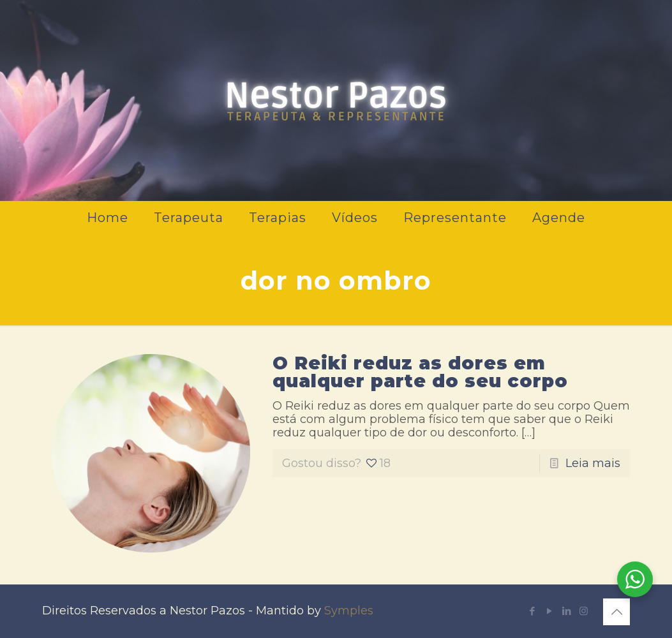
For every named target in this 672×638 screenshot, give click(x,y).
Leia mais (593, 463)
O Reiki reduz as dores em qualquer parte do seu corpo (420, 372)
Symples (349, 611)
